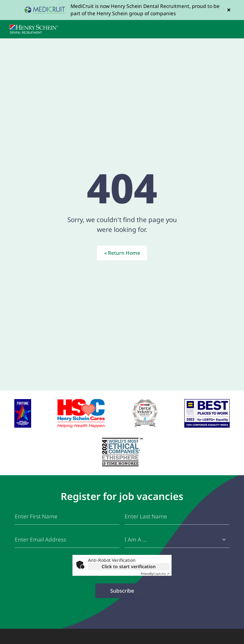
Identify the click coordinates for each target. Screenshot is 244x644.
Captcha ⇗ (155, 574)
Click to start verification (129, 566)
